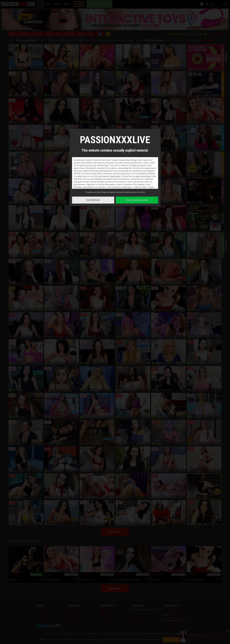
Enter (137, 200)
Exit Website (93, 200)
